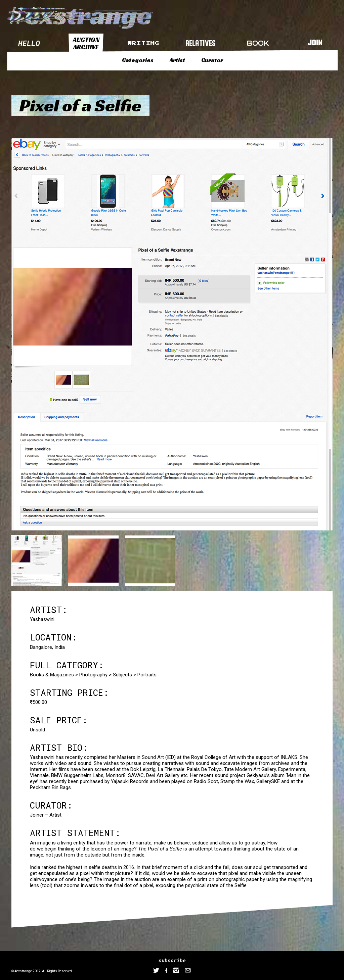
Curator (212, 60)
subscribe (172, 960)
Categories (138, 60)
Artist (177, 60)
